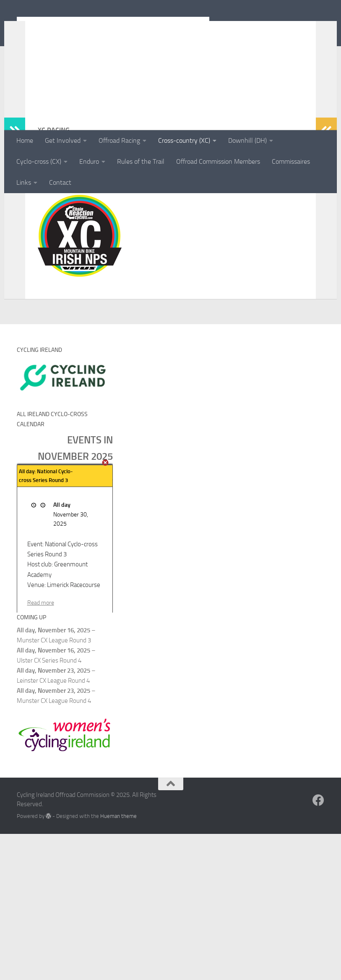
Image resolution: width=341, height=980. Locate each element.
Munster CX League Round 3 (54, 787)
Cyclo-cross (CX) (39, 161)
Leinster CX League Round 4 (53, 827)
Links (24, 182)
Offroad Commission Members (218, 161)
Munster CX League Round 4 (54, 847)
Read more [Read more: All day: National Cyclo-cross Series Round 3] (41, 749)
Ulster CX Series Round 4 (49, 807)
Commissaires (291, 161)
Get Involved (63, 140)
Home (25, 140)
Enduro (89, 161)
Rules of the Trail (141, 161)
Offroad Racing (119, 140)
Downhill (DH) (247, 140)
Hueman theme (118, 963)
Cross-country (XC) (184, 140)
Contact (60, 182)
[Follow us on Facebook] (318, 946)
